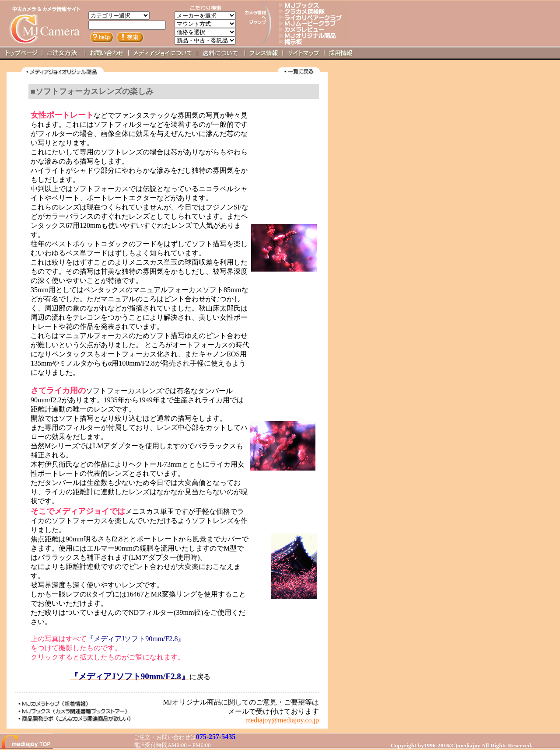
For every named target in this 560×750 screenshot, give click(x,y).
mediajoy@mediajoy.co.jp (282, 720)
